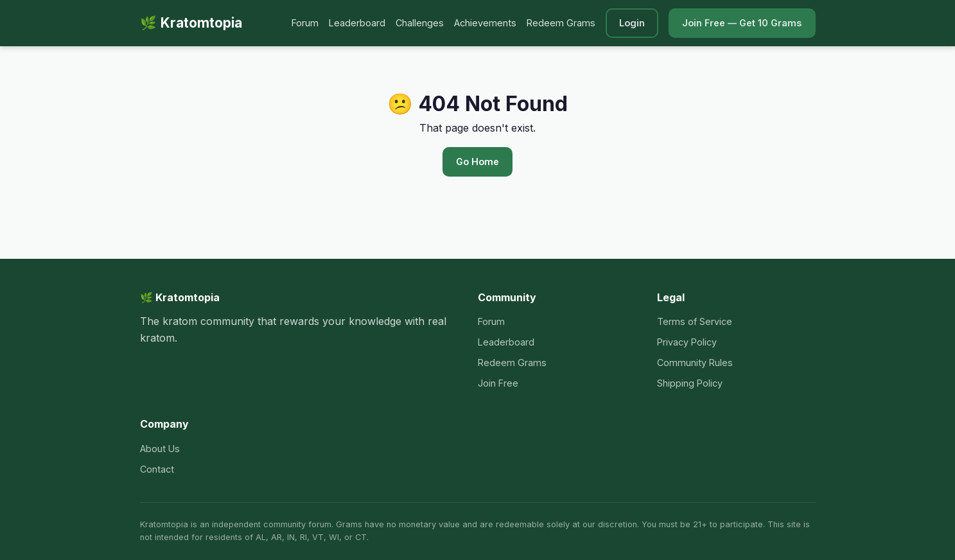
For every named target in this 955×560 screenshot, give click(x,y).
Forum (305, 23)
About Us (160, 449)
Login (632, 23)
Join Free (498, 383)
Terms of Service (695, 321)
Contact (157, 469)
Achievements (485, 23)
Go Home (477, 162)
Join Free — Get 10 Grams (742, 23)
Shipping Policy (690, 383)
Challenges (420, 23)
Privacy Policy (687, 342)
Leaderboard (357, 23)
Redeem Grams (561, 23)
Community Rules (695, 363)
